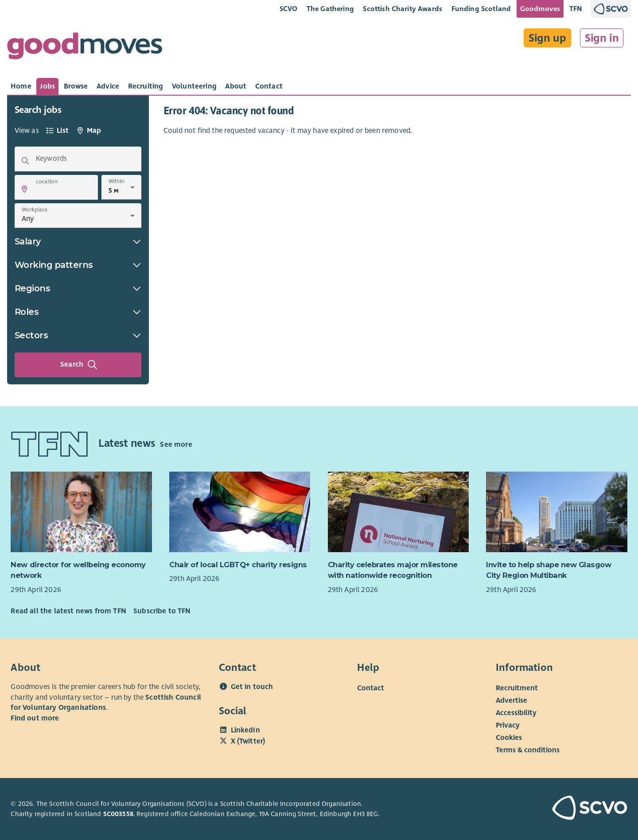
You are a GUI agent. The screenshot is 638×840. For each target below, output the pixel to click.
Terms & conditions (528, 750)
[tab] (21, 86)
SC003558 (118, 814)
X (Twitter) (248, 741)
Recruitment (517, 688)
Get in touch (252, 687)
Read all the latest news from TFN (68, 611)
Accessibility (516, 713)
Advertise (512, 701)
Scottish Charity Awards (403, 9)
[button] (24, 189)
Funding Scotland (481, 9)
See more (176, 445)
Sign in (602, 38)
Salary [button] (78, 241)
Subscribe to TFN (162, 611)
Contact (371, 688)
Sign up (547, 38)
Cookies (509, 738)
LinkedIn (245, 730)
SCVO (289, 9)
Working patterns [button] (78, 265)
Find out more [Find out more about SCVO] (35, 718)
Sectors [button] (78, 335)
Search (79, 365)
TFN (576, 9)
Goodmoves (540, 9)
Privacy (508, 725)
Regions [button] (78, 288)
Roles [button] (78, 312)
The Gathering (330, 9)
